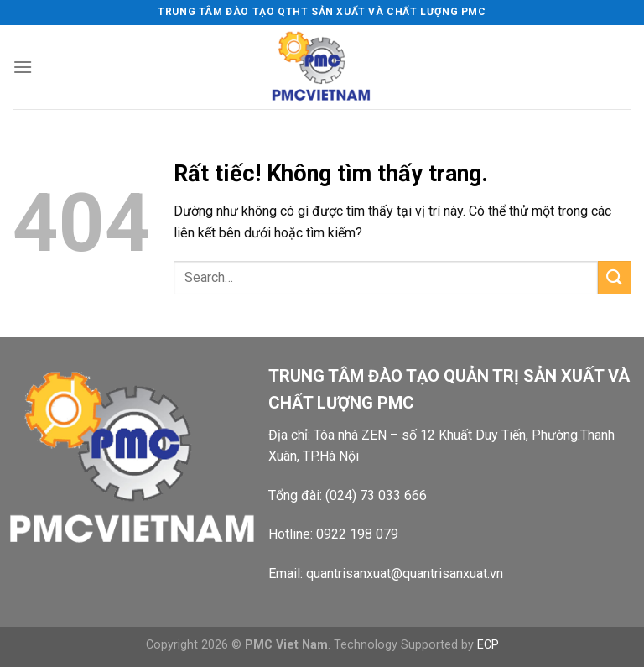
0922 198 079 (357, 534)
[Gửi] (615, 277)
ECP (488, 645)
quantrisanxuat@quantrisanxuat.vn (405, 573)
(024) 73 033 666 (376, 495)
